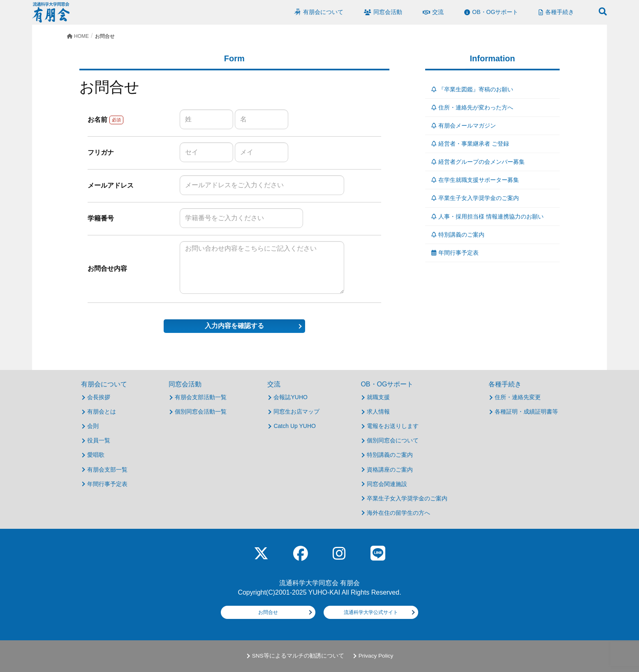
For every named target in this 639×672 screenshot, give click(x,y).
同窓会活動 (185, 384)
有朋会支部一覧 (107, 470)
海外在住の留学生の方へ (398, 513)
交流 (274, 384)
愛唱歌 (96, 455)
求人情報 (378, 412)
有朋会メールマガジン (464, 126)
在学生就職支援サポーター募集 (475, 180)
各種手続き (505, 384)
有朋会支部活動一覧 (201, 397)
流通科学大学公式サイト (371, 612)
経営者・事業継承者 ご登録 (470, 144)
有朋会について (104, 384)
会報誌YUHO (290, 397)
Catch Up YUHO (294, 426)
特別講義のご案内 (458, 235)
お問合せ (268, 612)
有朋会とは (102, 412)
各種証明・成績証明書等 (526, 412)
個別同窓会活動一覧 (201, 412)
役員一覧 (99, 440)
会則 (93, 426)
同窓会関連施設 (387, 484)
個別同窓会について (393, 440)
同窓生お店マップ (296, 412)
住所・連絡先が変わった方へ (472, 107)
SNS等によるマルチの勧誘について (298, 656)
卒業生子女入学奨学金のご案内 (475, 198)
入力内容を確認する (234, 326)
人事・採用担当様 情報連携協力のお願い (487, 216)
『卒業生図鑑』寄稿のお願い (472, 89)
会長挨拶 (99, 397)
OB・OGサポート (387, 384)
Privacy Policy (376, 656)
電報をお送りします (393, 426)
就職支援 (378, 397)
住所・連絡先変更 (518, 397)
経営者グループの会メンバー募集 (478, 162)
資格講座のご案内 (390, 470)
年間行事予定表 (455, 253)
